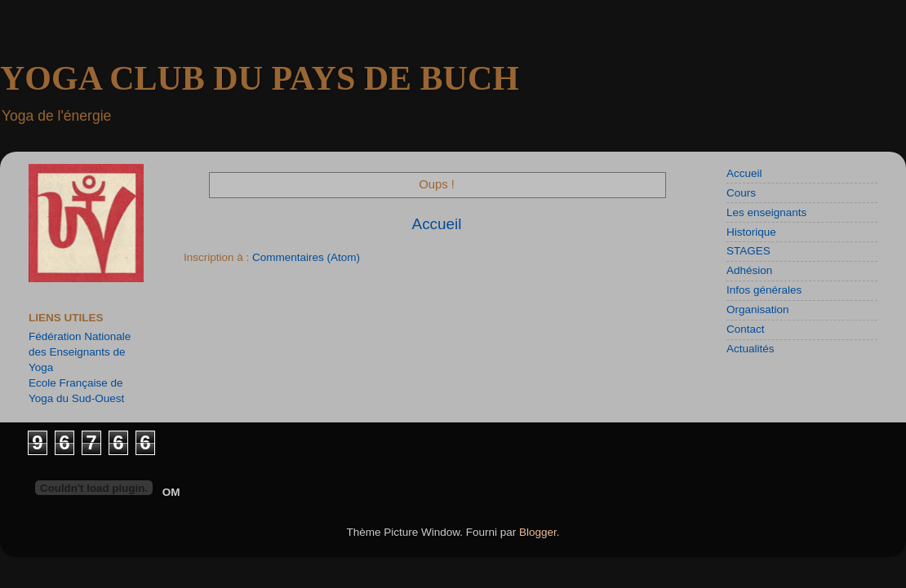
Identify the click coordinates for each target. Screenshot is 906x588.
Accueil (437, 224)
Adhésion (749, 270)
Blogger (538, 532)
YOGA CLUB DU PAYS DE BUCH (260, 78)
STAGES (748, 251)
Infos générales (764, 290)
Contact (746, 329)
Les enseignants (766, 212)
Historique (751, 232)
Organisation (758, 309)
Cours (741, 193)
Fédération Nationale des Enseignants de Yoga (80, 352)
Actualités (751, 349)
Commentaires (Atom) (306, 257)
